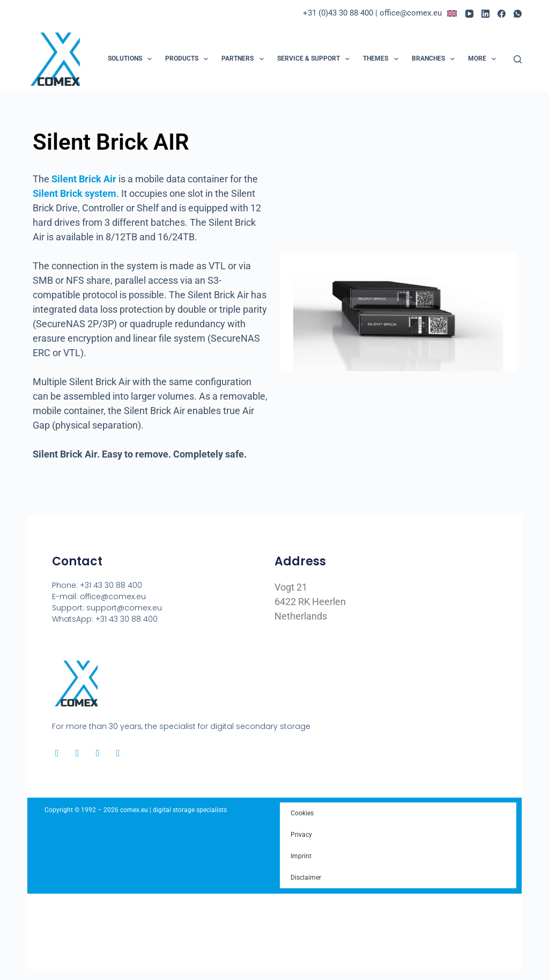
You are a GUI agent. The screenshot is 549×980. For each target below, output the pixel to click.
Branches (435, 59)
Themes (383, 59)
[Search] (518, 59)
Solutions (132, 59)
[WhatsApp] (518, 14)
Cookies (302, 813)
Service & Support (316, 59)
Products (189, 59)
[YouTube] (469, 14)
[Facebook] (502, 14)
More (484, 59)
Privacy (301, 835)
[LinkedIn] (485, 14)
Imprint (301, 856)
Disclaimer (306, 878)
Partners (244, 59)
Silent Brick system (75, 193)
